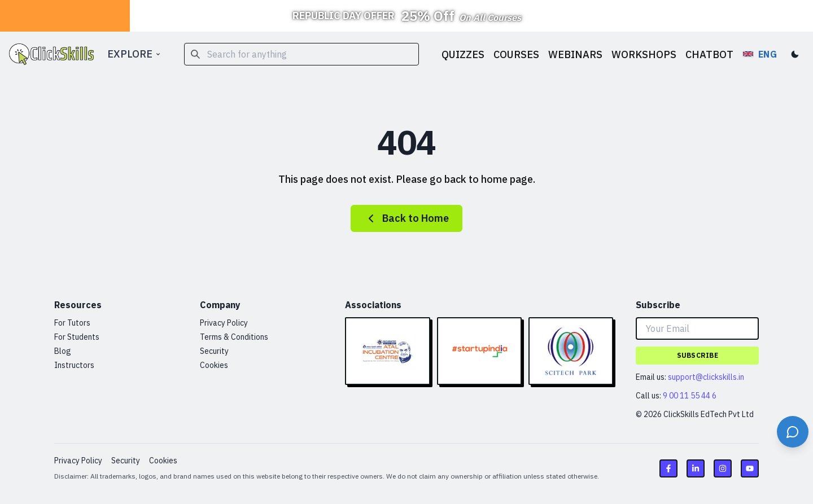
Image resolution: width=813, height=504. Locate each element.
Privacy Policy (224, 323)
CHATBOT (709, 54)
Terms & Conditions (234, 337)
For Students (77, 337)
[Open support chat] (793, 432)
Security (214, 351)
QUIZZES (463, 54)
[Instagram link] (723, 468)
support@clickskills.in (706, 377)
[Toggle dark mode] (795, 54)
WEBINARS (575, 54)
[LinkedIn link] (696, 468)
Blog (63, 351)
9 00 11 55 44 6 (690, 396)
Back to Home (406, 218)
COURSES (516, 54)
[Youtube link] (750, 468)
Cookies (214, 365)
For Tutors (72, 323)
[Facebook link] (668, 468)
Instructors (74, 365)
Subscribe (698, 355)
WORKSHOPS (644, 54)
